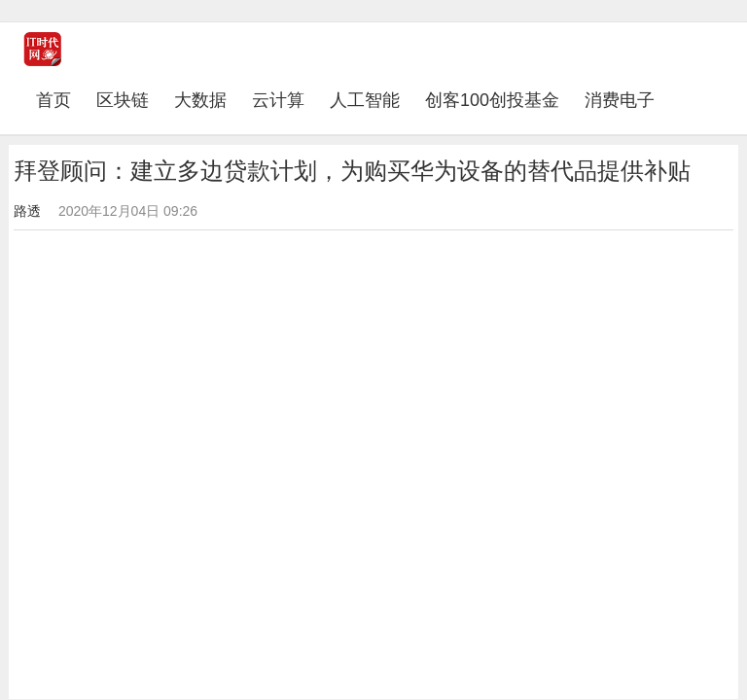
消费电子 (620, 100)
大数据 (200, 100)
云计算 (278, 100)
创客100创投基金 (492, 100)
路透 (27, 211)
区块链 (123, 100)
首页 (60, 100)
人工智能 (365, 100)
